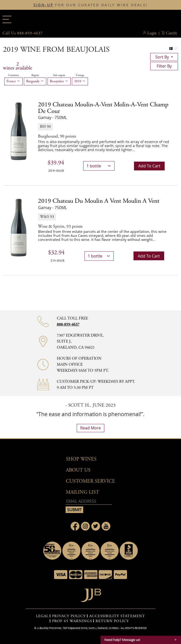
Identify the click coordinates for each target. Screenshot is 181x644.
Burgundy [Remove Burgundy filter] (35, 81)
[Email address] (89, 501)
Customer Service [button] (90, 481)
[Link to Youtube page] (106, 526)
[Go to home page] (91, 594)
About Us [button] (78, 470)
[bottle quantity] (99, 166)
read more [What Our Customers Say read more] (90, 428)
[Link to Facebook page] (75, 526)
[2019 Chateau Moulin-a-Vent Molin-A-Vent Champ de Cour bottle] (19, 131)
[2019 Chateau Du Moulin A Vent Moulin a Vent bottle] (19, 227)
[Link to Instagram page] (85, 526)
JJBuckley (90, 19)
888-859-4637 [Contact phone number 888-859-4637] (68, 324)
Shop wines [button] (81, 459)
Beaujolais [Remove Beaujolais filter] (59, 81)
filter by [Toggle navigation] (164, 66)
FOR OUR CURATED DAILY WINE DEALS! (90, 5)
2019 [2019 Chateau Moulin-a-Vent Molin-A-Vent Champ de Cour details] (103, 108)
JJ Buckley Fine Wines (49, 628)
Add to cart (149, 166)
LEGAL (42, 616)
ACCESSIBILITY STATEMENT (117, 616)
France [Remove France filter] (13, 81)
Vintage (80, 75)
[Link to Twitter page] (96, 526)
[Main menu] (7, 19)
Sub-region (59, 75)
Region (35, 75)
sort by (163, 57)
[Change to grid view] (176, 49)
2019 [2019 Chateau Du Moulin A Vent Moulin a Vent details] (99, 201)
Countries (13, 75)
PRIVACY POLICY (69, 616)
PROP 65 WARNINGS (72, 621)
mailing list (82, 492)
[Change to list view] (171, 49)
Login (152, 33)
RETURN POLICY (112, 621)
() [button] (172, 33)
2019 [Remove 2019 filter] (80, 81)
